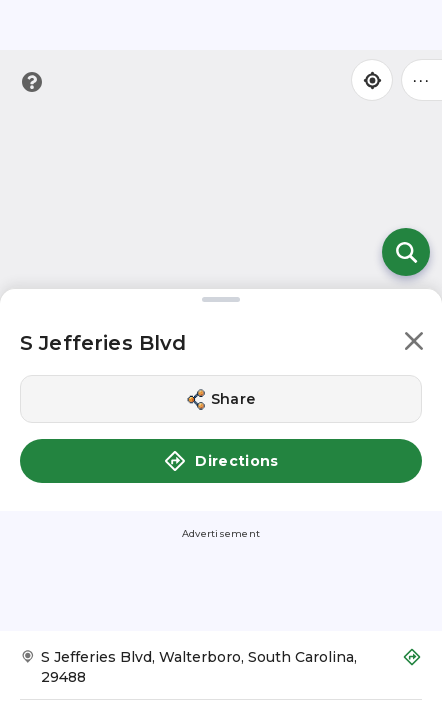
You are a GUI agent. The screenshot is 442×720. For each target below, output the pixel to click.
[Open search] (406, 252)
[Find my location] (372, 80)
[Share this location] (221, 399)
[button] (414, 344)
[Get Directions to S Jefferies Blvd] (221, 673)
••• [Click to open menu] (422, 79)
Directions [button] (221, 461)
